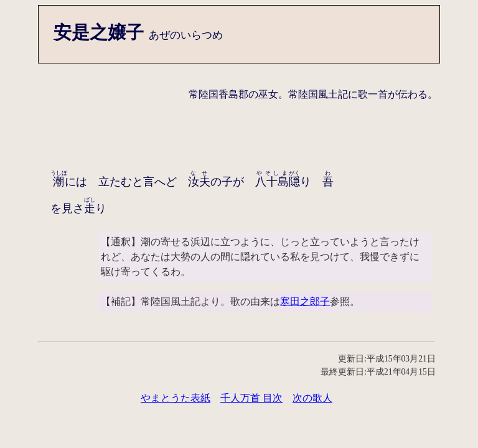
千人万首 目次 (251, 398)
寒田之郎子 (305, 301)
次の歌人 (312, 398)
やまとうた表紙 (176, 398)
